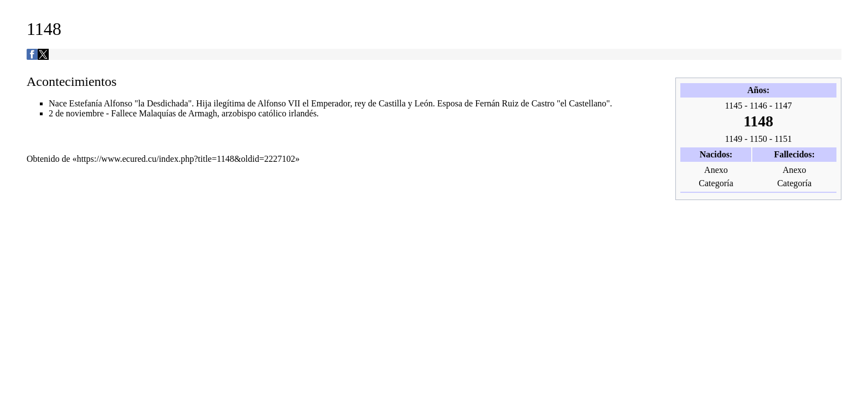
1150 (758, 139)
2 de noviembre (76, 113)
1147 (783, 106)
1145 (734, 106)
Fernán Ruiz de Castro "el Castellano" (542, 103)
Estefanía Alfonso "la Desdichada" (130, 103)
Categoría (716, 183)
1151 (783, 139)
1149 (734, 139)
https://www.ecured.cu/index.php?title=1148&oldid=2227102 (186, 159)
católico (273, 113)
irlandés (303, 113)
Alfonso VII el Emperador (304, 103)
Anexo (716, 170)
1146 (758, 106)
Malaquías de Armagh (178, 113)
